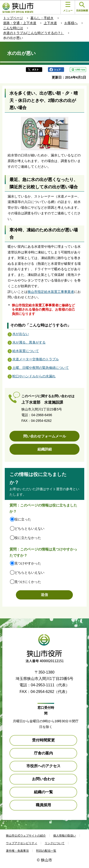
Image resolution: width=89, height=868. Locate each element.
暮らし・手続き (42, 18)
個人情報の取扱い (65, 836)
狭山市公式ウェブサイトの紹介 (26, 836)
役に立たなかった (28, 538)
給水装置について (26, 351)
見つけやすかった (28, 563)
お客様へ (71, 23)
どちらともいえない (29, 529)
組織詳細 (45, 449)
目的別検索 (82, 7)
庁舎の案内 (43, 753)
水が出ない (21, 334)
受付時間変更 (43, 740)
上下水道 (50, 23)
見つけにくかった (28, 582)
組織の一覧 (43, 792)
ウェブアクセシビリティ (22, 843)
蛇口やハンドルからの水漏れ (34, 376)
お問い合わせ (43, 779)
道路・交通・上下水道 (20, 23)
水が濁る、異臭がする (29, 342)
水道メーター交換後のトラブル (36, 359)
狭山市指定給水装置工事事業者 (51, 292)
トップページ (13, 18)
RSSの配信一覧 (46, 851)
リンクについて (55, 843)
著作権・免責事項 (17, 851)
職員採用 (43, 805)
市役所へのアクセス (43, 766)
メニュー (68, 7)
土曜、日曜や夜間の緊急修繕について (41, 368)
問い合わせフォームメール (45, 436)
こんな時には (13, 28)
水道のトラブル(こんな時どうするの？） (34, 33)
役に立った (23, 519)
